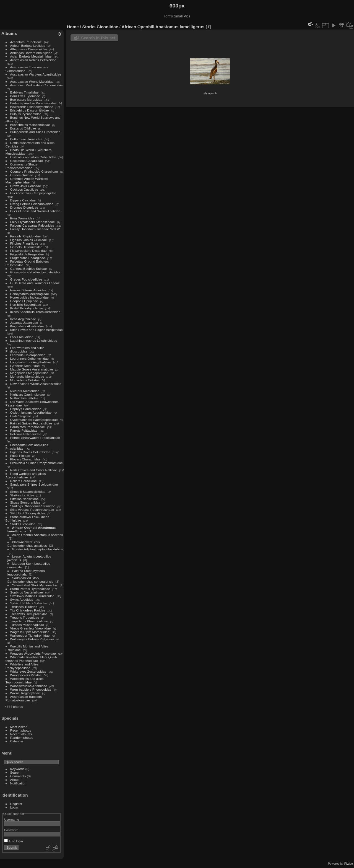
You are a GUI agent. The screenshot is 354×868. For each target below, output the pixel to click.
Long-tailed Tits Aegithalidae (31, 362)
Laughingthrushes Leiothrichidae (34, 340)
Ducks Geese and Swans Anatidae (35, 211)
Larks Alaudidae (22, 337)
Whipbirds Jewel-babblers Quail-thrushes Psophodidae (31, 659)
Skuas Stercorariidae (25, 502)
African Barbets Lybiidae (28, 46)
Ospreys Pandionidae (26, 409)
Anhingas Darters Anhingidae (31, 53)
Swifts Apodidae (22, 599)
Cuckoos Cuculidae (24, 189)
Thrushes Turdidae (24, 607)
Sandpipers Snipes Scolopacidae (34, 484)
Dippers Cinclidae (23, 200)
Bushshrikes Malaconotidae (30, 125)
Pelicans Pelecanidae (26, 434)
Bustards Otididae (23, 128)
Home (73, 27)
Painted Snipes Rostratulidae (31, 423)
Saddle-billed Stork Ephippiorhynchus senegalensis (30, 580)
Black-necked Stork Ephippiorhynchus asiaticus (27, 544)
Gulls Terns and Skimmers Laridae (35, 283)
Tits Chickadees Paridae (28, 610)
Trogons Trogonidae (25, 617)
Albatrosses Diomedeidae (29, 49)
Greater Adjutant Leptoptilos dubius (38, 549)
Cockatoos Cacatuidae (27, 161)
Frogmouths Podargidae (28, 258)
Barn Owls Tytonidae (25, 96)
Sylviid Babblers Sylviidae (29, 603)
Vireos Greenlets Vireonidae (31, 628)
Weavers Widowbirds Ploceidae (33, 653)
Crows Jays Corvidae (26, 186)
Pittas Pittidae (20, 456)
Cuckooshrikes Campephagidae (33, 193)
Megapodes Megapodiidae (29, 373)
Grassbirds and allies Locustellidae (35, 272)
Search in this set (98, 38)
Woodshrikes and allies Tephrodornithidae (25, 680)
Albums (9, 33)
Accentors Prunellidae (26, 42)
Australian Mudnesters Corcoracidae (37, 85)
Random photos (22, 738)
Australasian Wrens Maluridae (32, 81)
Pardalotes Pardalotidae (28, 427)
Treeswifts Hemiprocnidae (29, 614)
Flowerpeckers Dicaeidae (28, 251)
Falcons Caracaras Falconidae (32, 225)
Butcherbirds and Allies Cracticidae (35, 132)
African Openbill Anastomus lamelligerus (163, 27)
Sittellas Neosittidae (24, 499)
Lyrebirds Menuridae (25, 366)
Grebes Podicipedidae (26, 279)
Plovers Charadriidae (25, 459)
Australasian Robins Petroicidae (33, 60)
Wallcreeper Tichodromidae (30, 635)
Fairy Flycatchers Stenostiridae (33, 222)
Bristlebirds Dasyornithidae (30, 110)
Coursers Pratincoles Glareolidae (34, 171)
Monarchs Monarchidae (27, 376)
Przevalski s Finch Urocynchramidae (37, 463)
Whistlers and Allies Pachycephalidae (22, 666)
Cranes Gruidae (22, 175)
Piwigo (349, 864)
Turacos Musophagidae (27, 625)
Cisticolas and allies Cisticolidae (33, 157)
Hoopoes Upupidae (24, 301)
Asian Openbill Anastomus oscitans (38, 535)
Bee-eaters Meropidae (26, 99)
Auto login (14, 841)
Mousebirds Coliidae (25, 380)
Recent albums (21, 734)
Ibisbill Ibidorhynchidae (27, 308)
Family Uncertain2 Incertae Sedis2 (35, 229)
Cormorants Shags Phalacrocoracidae (21, 166)
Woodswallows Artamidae (29, 686)
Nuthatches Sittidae (24, 398)
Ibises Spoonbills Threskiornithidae (35, 312)
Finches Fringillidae (24, 243)
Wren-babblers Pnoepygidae (31, 689)
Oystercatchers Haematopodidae (34, 420)
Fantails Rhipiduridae (26, 236)
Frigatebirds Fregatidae (27, 254)
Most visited (19, 727)
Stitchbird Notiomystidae (28, 513)
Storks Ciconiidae (23, 524)
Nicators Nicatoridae (25, 391)
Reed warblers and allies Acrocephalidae (26, 475)
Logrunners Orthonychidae (29, 358)
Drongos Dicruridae (24, 207)
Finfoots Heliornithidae (26, 247)
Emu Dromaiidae (22, 218)
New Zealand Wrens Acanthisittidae (36, 384)
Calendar (17, 741)
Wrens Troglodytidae (25, 693)
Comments (18, 776)
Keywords (17, 769)
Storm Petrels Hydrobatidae (30, 589)
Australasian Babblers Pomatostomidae (24, 698)
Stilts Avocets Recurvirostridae (32, 510)
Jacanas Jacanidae (24, 322)
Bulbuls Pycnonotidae (26, 114)
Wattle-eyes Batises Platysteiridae (35, 639)
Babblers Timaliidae (24, 92)
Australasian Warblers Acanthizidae (36, 74)
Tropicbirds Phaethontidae (29, 621)
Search (15, 772)
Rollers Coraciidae (24, 481)
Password (11, 830)
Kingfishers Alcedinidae (27, 326)
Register (16, 804)
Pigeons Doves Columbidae (30, 452)
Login (14, 807)
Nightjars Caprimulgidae (28, 394)
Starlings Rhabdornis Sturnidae (33, 506)
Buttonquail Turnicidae (26, 139)
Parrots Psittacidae (24, 430)
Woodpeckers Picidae (26, 675)
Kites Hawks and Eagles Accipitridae (37, 330)
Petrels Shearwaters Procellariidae (35, 438)
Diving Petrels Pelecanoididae (32, 204)
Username (12, 819)
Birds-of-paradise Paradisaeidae (33, 103)
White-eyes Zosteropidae (28, 671)
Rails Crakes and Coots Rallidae (34, 470)
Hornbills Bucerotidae (26, 305)
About (15, 780)
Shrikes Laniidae (22, 495)
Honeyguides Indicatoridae (29, 297)
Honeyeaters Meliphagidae (30, 294)
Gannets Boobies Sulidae (29, 269)
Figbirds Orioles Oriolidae (29, 240)
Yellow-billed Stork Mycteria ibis (35, 585)
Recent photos (21, 730)
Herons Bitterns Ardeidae (28, 290)
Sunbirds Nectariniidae (27, 592)
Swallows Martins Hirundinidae (32, 596)
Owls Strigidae (21, 416)
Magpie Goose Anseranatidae (32, 369)
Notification (18, 783)
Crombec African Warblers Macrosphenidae (27, 180)
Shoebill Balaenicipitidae (28, 492)
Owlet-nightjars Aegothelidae (31, 412)
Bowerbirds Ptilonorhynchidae (32, 107)
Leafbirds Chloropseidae (28, 355)
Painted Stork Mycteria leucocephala (26, 572)
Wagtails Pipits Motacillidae (30, 632)
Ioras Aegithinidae (23, 319)
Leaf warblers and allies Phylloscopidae (25, 349)
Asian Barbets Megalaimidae (31, 56)
